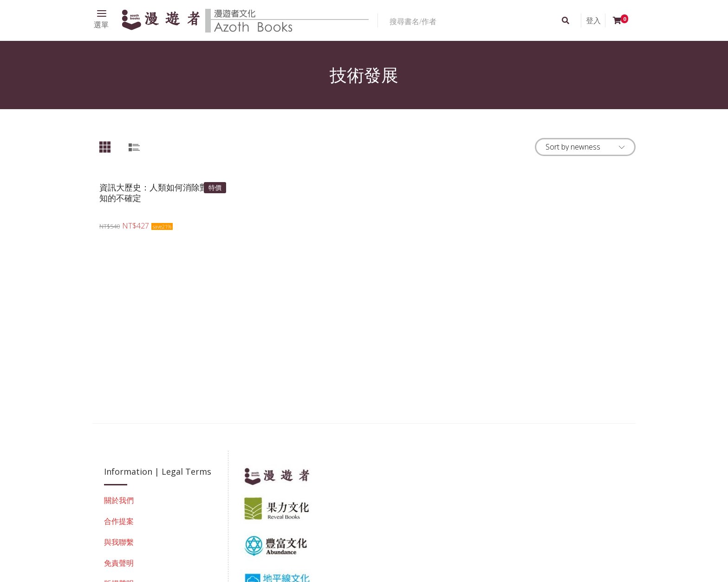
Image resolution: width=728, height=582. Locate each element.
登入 (593, 20)
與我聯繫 (119, 542)
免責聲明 (119, 563)
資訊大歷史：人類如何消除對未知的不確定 (158, 193)
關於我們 (119, 500)
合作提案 (119, 521)
